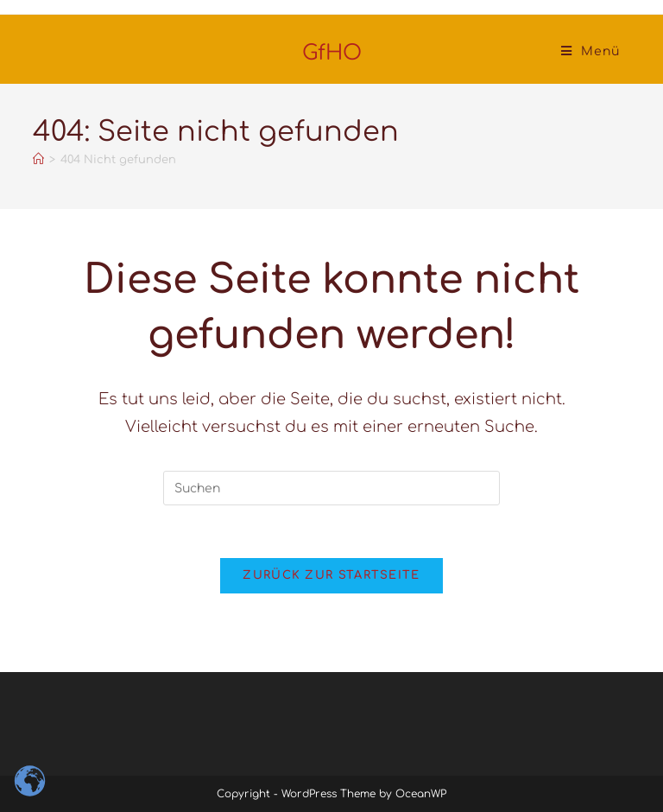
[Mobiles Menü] (590, 51)
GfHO (332, 53)
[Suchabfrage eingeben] (331, 488)
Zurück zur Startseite (331, 575)
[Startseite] (38, 160)
